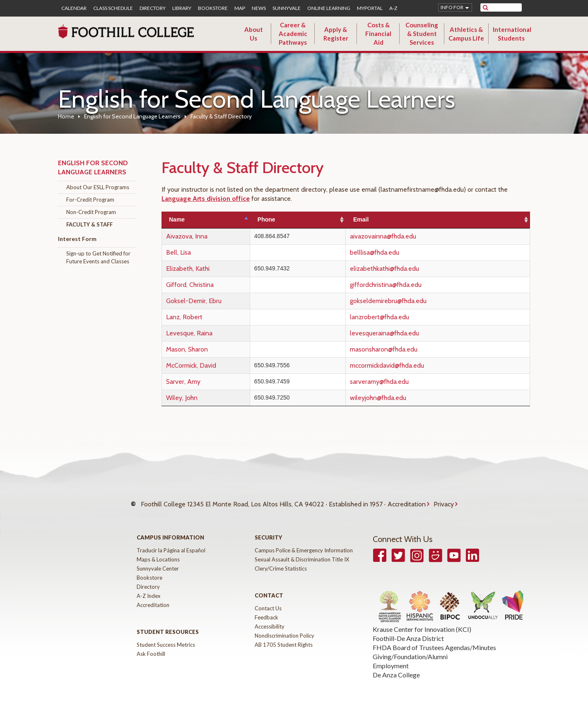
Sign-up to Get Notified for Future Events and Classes (98, 257)
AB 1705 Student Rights (284, 636)
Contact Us (268, 600)
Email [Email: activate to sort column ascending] (382, 219)
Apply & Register (336, 34)
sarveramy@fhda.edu (400, 382)
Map (240, 8)
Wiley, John (182, 398)
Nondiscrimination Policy (284, 627)
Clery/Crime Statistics (281, 560)
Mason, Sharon (187, 349)
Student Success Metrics (166, 636)
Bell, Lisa (178, 252)
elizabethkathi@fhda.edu (405, 269)
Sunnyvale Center (158, 560)
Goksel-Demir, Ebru (194, 301)
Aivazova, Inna (187, 236)
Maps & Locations (158, 551)
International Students (512, 34)
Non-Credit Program (91, 212)
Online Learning (329, 8)
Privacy (444, 500)
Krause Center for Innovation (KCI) (422, 621)
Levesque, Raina (189, 333)
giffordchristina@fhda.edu (406, 285)
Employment (391, 657)
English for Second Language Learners (132, 116)
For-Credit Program (90, 200)
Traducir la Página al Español (171, 542)
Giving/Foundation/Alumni (410, 648)
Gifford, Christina (190, 285)
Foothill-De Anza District (408, 630)
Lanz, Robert (184, 317)
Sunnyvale (287, 8)
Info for (452, 7)
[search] (506, 7)
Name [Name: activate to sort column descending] (177, 219)
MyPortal (370, 8)
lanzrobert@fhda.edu (400, 317)
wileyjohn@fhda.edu (399, 398)
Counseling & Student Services (422, 34)
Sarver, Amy (183, 382)
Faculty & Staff (89, 224)
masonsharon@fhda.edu (404, 349)
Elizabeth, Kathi (188, 269)
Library (182, 8)
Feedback (266, 609)
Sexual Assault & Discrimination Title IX (302, 551)
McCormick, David (191, 365)
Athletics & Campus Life (466, 34)
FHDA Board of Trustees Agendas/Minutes (434, 639)
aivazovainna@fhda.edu (404, 236)
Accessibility (270, 618)
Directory (153, 8)
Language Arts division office (206, 199)
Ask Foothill (151, 646)
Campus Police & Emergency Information (304, 542)
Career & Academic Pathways (293, 34)
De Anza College (396, 666)
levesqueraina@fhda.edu (405, 333)
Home (66, 116)
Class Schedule (113, 8)
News (259, 8)
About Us (254, 34)
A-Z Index (149, 588)
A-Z (393, 8)
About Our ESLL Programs (98, 187)
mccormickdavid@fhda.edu (408, 365)
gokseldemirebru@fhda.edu (409, 301)
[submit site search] (486, 7)
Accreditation (407, 500)
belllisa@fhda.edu (395, 252)
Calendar (74, 8)
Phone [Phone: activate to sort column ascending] (293, 219)
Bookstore (213, 8)
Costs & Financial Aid (378, 34)
